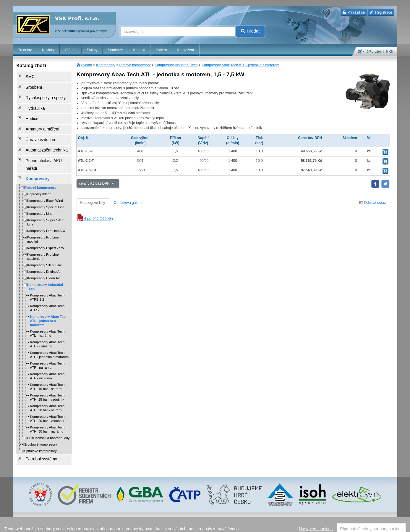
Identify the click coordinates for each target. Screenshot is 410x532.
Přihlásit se (354, 12)
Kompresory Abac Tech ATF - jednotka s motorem (50, 325)
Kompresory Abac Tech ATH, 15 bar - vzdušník (47, 368)
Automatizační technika (41, 134)
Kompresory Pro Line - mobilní (44, 210)
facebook (305, 525)
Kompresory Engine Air (44, 242)
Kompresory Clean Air (44, 249)
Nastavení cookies (168, 525)
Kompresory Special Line (46, 178)
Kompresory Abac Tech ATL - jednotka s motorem (240, 65)
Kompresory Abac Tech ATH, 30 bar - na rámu (47, 400)
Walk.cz (51, 525)
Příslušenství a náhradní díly (48, 408)
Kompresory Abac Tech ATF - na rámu (47, 336)
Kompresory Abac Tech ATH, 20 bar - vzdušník (47, 389)
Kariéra (161, 50)
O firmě (71, 50)
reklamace (263, 525)
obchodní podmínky (200, 525)
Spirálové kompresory (40, 421)
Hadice (28, 109)
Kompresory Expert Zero (46, 218)
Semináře (115, 50)
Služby (92, 50)
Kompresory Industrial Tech (176, 65)
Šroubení (30, 84)
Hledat (250, 31)
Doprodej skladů (39, 165)
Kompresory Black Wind (45, 171)
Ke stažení (186, 50)
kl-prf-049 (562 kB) (95, 219)
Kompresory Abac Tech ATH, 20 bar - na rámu (47, 378)
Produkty (25, 50)
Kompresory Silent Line (45, 236)
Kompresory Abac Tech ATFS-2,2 (47, 268)
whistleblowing (284, 525)
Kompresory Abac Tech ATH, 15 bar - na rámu (47, 357)
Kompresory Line (40, 184)
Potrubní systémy (36, 429)
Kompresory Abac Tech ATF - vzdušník (47, 346)
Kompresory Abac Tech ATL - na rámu (47, 304)
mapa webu (336, 525)
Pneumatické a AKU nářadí (44, 142)
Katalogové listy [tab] (93, 203)
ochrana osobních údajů (235, 525)
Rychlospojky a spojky (40, 93)
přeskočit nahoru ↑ (381, 525)
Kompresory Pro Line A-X (46, 201)
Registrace (381, 12)
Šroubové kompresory (41, 415)
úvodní (320, 525)
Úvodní (87, 65)
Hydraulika (31, 101)
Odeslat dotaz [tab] (373, 203)
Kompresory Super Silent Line (46, 193)
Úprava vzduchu (35, 126)
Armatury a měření (37, 117)
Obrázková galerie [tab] (128, 203)
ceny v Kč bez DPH (95, 183)
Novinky (48, 50)
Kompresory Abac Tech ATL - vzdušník (47, 315)
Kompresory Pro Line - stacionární (44, 227)
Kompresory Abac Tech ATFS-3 (47, 278)
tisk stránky (356, 525)
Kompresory (106, 65)
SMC (26, 76)
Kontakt (139, 50)
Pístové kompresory (135, 65)
